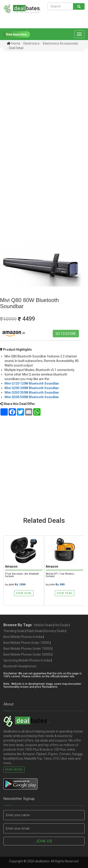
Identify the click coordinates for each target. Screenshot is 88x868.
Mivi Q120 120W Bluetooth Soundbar (32, 383)
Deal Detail (16, 48)
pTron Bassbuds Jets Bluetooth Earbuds (22, 575)
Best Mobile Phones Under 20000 (27, 654)
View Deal (24, 593)
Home (13, 43)
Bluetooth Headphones (20, 666)
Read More (14, 770)
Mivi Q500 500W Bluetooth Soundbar (32, 397)
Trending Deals (14, 631)
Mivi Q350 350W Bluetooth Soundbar (32, 392)
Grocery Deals (55, 631)
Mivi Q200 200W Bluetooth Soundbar (32, 388)
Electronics (31, 43)
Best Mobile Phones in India (23, 637)
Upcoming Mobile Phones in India (27, 660)
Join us (44, 841)
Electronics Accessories (60, 43)
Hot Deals (61, 625)
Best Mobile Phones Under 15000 (27, 649)
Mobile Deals (43, 625)
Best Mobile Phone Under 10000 (26, 643)
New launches (16, 34)
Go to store (66, 334)
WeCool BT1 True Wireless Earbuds (60, 575)
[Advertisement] (44, 99)
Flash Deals (35, 631)
